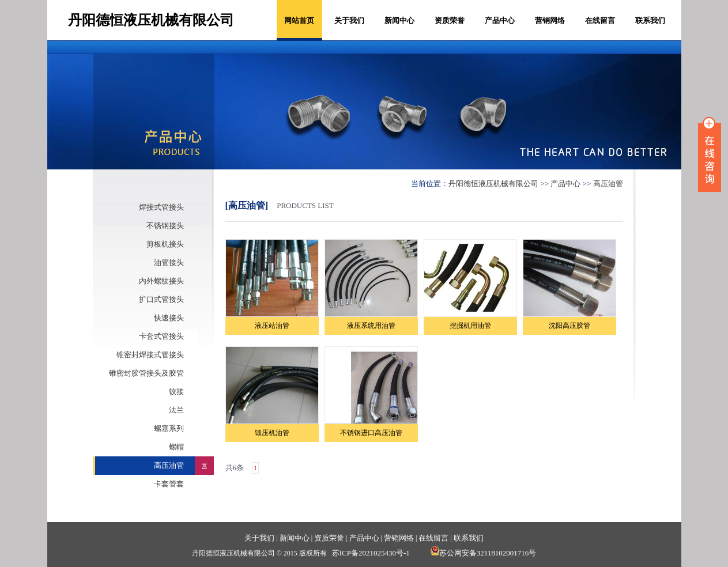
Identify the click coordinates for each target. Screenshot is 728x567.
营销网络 (550, 20)
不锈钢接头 (165, 226)
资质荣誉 (450, 20)
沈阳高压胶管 (569, 326)
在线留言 (600, 20)
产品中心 (500, 20)
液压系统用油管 (371, 326)
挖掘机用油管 (470, 326)
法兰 (176, 410)
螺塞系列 (169, 428)
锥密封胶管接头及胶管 (146, 373)
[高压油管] (247, 205)
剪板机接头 (165, 244)
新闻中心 (399, 20)
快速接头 (169, 318)
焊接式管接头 (161, 207)
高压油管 (169, 465)
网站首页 (299, 20)
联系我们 (650, 20)
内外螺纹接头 (161, 281)
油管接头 (169, 262)
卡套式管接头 (161, 336)
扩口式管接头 (161, 299)
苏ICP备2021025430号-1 (371, 553)
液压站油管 (272, 326)
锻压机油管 (272, 433)
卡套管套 (169, 484)
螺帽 (176, 447)
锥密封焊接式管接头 (150, 355)
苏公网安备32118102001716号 (484, 553)
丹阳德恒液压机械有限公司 (493, 184)
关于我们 (349, 20)
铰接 (176, 392)
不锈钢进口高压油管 (371, 433)
